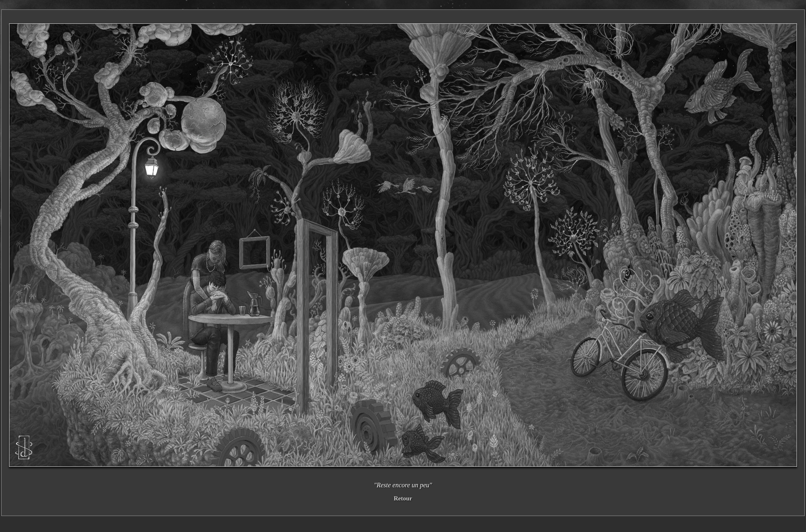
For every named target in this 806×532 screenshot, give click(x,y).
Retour (403, 498)
